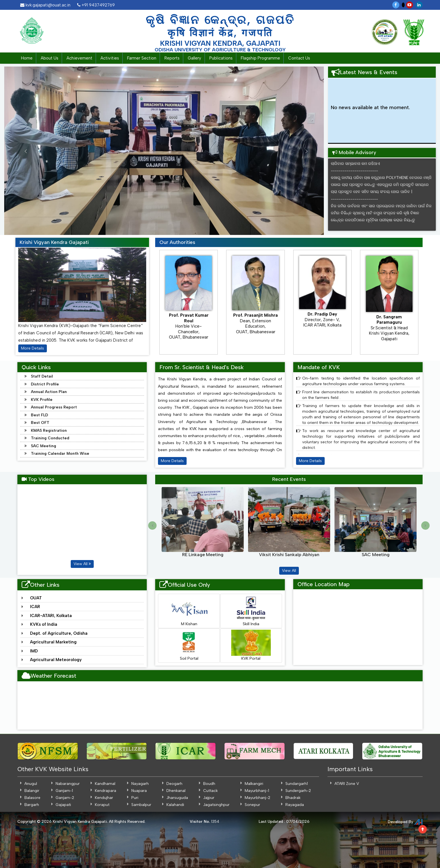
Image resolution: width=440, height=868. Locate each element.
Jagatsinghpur (216, 805)
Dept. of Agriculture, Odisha (59, 633)
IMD (34, 651)
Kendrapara (106, 791)
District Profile (45, 384)
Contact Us (299, 58)
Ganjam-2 (65, 798)
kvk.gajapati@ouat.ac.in (45, 5)
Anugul (31, 784)
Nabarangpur (68, 784)
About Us (50, 58)
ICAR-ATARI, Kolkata (51, 616)
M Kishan (189, 611)
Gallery (194, 58)
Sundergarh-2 (298, 791)
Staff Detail (42, 376)
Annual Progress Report (54, 407)
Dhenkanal (176, 791)
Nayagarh (140, 784)
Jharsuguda (177, 798)
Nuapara (139, 791)
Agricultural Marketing (53, 642)
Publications (221, 58)
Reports (172, 58)
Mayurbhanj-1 (257, 791)
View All (82, 564)
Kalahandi (175, 805)
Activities (110, 58)
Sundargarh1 (297, 784)
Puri (135, 798)
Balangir (32, 791)
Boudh (209, 784)
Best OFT (40, 423)
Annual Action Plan (49, 392)
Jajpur (209, 798)
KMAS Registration (49, 430)
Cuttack (210, 791)
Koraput (102, 805)
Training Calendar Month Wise (60, 454)
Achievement (79, 58)
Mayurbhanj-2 (257, 798)
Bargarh (32, 805)
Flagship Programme (260, 58)
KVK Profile (42, 400)
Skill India (251, 611)
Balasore (32, 798)
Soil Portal (189, 645)
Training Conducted (50, 438)
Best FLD (39, 415)
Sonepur (252, 805)
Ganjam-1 (64, 791)
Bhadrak (293, 798)
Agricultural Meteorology (56, 660)
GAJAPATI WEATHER (220, 706)
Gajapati (63, 805)
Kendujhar (104, 798)
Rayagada (295, 805)
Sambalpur (141, 805)
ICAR (35, 607)
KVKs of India (44, 624)
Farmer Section (142, 58)
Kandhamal (105, 784)
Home (27, 58)
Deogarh (174, 784)
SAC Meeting (43, 446)
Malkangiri (254, 784)
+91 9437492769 (96, 5)
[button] (20, 151)
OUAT (36, 598)
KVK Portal (251, 645)
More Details (33, 348)
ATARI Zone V (347, 784)
